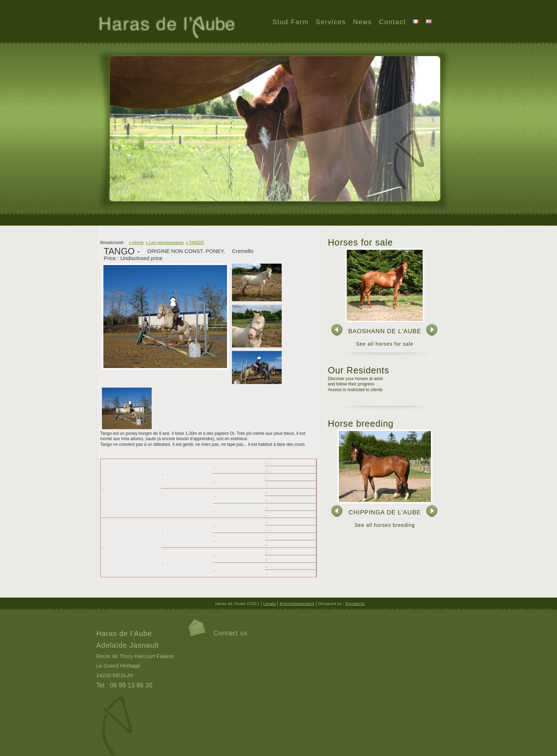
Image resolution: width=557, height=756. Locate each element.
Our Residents (359, 370)
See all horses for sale (385, 344)
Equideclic (355, 604)
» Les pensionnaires (165, 243)
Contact (393, 22)
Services (331, 22)
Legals (269, 604)
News (363, 22)
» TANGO (195, 243)
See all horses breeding (385, 525)
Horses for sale (360, 242)
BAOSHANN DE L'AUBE (385, 331)
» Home (136, 243)
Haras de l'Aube (166, 28)
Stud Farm (291, 22)
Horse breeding (361, 423)
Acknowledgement (297, 604)
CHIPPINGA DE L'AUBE (385, 512)
